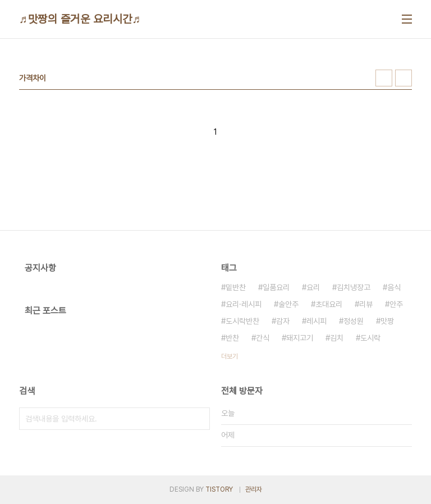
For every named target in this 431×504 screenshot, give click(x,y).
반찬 (232, 338)
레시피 (317, 321)
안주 (396, 304)
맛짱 (387, 321)
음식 (394, 287)
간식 (263, 338)
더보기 (230, 356)
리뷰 (366, 304)
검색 (199, 419)
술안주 (288, 304)
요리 (313, 287)
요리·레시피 (244, 304)
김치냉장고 (354, 287)
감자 (283, 321)
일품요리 (276, 287)
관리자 (254, 489)
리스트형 (404, 78)
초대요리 (329, 304)
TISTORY (219, 489)
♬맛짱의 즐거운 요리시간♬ (80, 19)
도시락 (370, 338)
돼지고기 (300, 338)
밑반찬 (236, 287)
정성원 (354, 321)
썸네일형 (384, 78)
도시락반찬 (242, 321)
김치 (337, 338)
